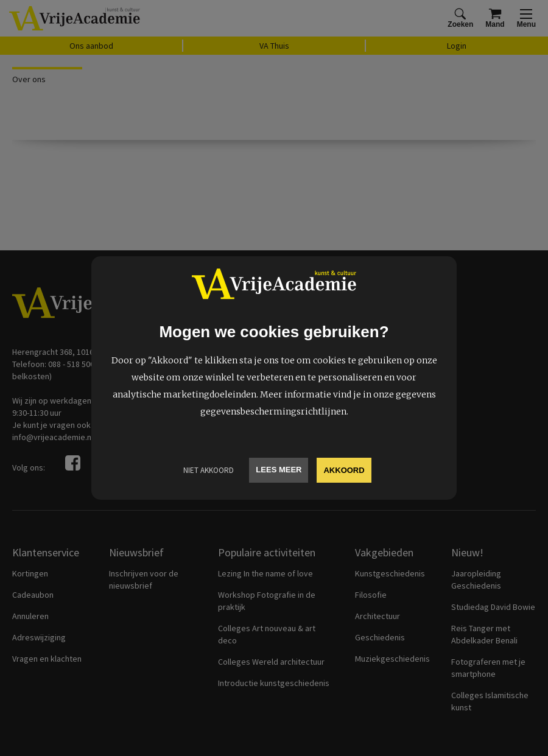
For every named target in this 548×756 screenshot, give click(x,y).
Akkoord (344, 470)
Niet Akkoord (209, 470)
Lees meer (279, 470)
